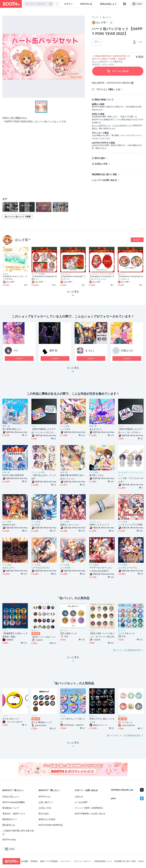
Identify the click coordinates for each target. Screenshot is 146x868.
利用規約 (34, 861)
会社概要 (25, 861)
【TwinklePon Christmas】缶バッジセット (130, 278)
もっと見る (73, 370)
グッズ (95, 17)
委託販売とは (9, 825)
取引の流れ (100, 158)
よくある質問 (81, 802)
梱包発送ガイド (10, 819)
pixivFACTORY (98, 145)
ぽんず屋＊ (23, 240)
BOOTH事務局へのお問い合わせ (90, 814)
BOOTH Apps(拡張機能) (14, 802)
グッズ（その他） (39, 274)
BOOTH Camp (9, 840)
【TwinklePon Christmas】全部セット (44, 278)
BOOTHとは (86, 4)
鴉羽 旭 (53, 351)
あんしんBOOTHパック (101, 126)
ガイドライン (66, 861)
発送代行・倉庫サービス (14, 814)
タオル (6, 274)
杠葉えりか (127, 351)
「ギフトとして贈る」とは (107, 89)
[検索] (51, 4)
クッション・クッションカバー (102, 274)
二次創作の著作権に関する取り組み (18, 832)
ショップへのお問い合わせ (104, 180)
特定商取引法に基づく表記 (104, 174)
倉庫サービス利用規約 (49, 861)
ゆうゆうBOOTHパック (122, 126)
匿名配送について (11, 808)
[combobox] (38, 4)
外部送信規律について (103, 861)
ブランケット (66, 274)
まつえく (90, 351)
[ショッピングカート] (124, 4)
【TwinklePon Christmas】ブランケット (73, 278)
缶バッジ (107, 17)
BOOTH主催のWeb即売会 (51, 825)
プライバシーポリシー (83, 861)
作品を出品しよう (108, 4)
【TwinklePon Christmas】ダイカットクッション (102, 278)
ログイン (68, 4)
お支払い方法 (101, 164)
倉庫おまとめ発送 (47, 819)
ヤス (16, 351)
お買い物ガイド (46, 802)
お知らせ (79, 797)
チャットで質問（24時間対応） (90, 808)
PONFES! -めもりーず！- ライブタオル (15, 278)
